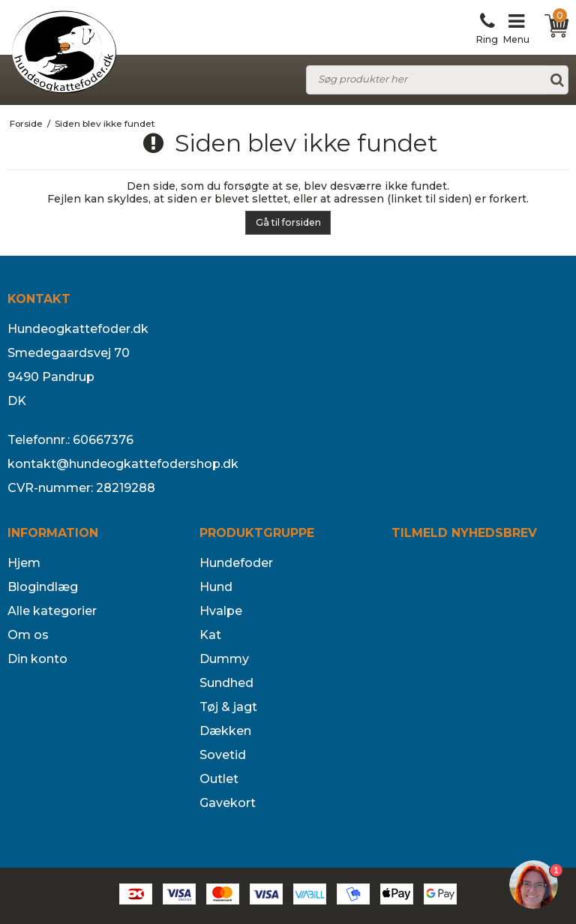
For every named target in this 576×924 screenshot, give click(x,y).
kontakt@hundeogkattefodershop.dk (123, 464)
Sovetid (223, 755)
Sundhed (226, 683)
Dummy (224, 659)
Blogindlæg (43, 587)
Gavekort (228, 803)
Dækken (225, 731)
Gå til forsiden (288, 222)
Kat (210, 635)
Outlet (219, 779)
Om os (28, 635)
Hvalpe (221, 611)
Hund (216, 587)
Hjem (24, 563)
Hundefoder (236, 563)
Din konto (37, 659)
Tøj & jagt (228, 707)
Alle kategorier (52, 611)
